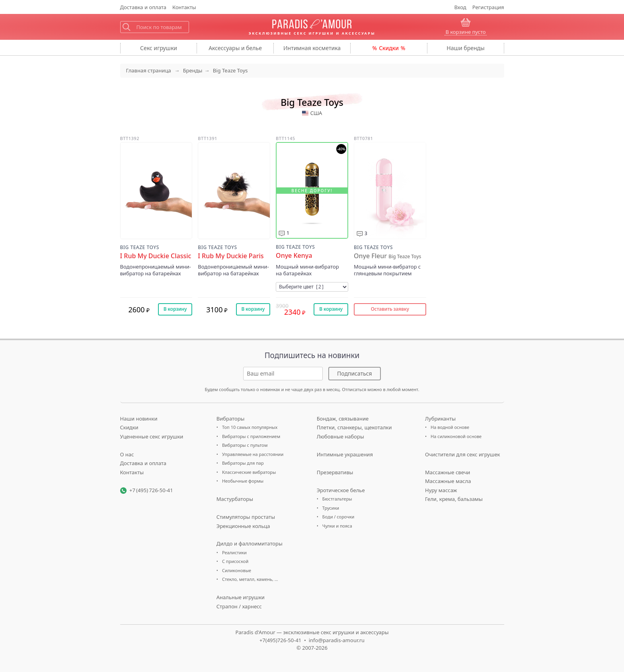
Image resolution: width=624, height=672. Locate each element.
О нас (127, 454)
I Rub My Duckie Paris (231, 256)
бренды (465, 48)
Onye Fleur (387, 256)
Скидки (389, 48)
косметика (312, 48)
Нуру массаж (441, 490)
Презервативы (335, 472)
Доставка (143, 7)
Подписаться (355, 373)
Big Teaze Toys (140, 247)
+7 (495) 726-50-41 (151, 490)
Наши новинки (139, 419)
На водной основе (450, 427)
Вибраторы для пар (243, 463)
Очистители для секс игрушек (463, 454)
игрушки (159, 48)
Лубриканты (440, 419)
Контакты (184, 7)
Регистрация (488, 7)
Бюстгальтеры (337, 499)
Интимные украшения (345, 454)
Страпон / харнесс (239, 606)
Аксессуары (235, 48)
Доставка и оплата (143, 463)
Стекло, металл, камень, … (250, 579)
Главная (149, 70)
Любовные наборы (340, 436)
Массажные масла (448, 481)
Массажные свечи (448, 472)
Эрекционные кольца (243, 526)
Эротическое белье (341, 490)
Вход (460, 7)
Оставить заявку (390, 309)
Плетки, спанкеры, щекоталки (354, 427)
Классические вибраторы (249, 472)
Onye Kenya (294, 256)
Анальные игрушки (241, 597)
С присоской (235, 561)
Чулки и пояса (337, 526)
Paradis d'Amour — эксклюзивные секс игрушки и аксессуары (312, 632)
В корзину (175, 309)
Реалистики (234, 552)
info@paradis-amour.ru (337, 640)
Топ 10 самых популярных (250, 427)
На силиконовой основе (456, 436)
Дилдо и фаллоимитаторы (250, 543)
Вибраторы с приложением (251, 436)
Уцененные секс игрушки (152, 436)
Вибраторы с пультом (245, 445)
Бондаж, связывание (343, 419)
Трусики (331, 508)
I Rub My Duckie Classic (156, 256)
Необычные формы (243, 481)
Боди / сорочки (338, 517)
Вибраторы (231, 419)
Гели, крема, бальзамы (454, 499)
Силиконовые (237, 570)
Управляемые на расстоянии (253, 454)
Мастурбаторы (235, 499)
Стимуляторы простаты (246, 517)
